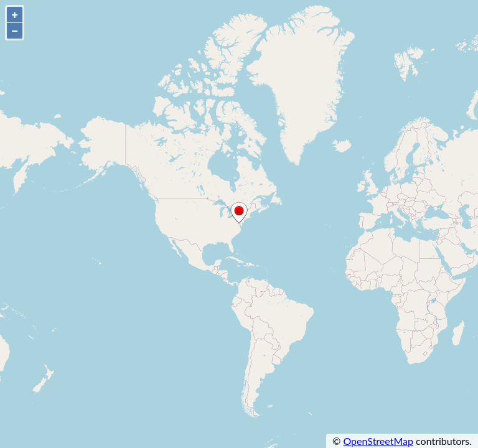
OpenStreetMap (378, 441)
